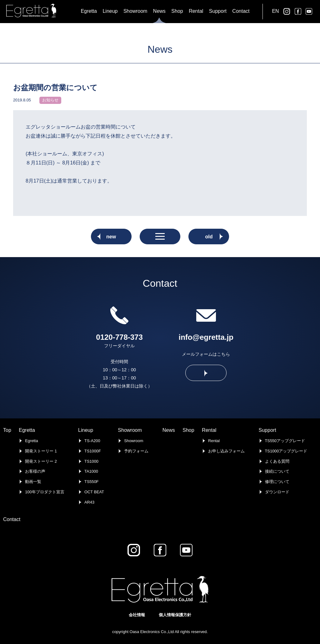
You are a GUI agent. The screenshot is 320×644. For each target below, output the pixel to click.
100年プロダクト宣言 (45, 492)
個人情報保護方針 (175, 615)
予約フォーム (136, 451)
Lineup (86, 430)
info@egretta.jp (206, 337)
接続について (277, 471)
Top (7, 430)
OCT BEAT (94, 492)
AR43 (89, 502)
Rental (209, 430)
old (209, 237)
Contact (12, 519)
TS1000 (91, 461)
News (169, 430)
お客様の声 (35, 471)
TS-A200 (92, 441)
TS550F (92, 482)
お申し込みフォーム (226, 451)
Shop (188, 430)
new (111, 237)
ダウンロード (277, 492)
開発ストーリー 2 (41, 461)
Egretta (27, 430)
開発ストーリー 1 (41, 451)
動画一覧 (33, 482)
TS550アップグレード (285, 441)
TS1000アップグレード (286, 451)
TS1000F (93, 451)
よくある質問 (277, 461)
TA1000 (91, 471)
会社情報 (137, 615)
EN (275, 11)
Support (267, 430)
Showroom (130, 430)
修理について (277, 482)
